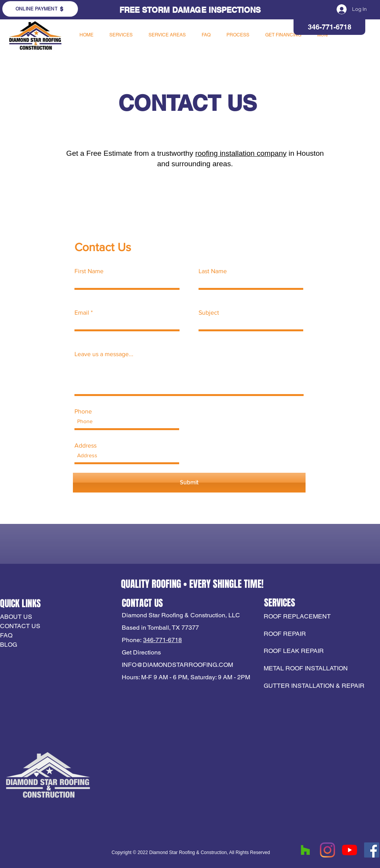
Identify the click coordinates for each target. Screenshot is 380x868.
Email (82, 313)
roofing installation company (241, 153)
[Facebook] (372, 850)
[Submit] (189, 483)
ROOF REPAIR (285, 634)
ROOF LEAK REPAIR (294, 651)
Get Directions (141, 652)
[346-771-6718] (329, 27)
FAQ (6, 635)
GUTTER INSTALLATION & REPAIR (314, 686)
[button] (121, 35)
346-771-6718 (162, 640)
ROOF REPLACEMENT (298, 616)
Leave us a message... (104, 354)
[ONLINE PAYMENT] (40, 9)
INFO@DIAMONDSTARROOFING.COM (177, 665)
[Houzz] (305, 850)
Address (85, 446)
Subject (209, 313)
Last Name (213, 271)
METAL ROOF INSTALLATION (306, 668)
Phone (83, 412)
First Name (89, 271)
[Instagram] (327, 850)
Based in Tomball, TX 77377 (160, 628)
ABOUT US (16, 617)
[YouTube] (350, 850)
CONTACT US (20, 626)
